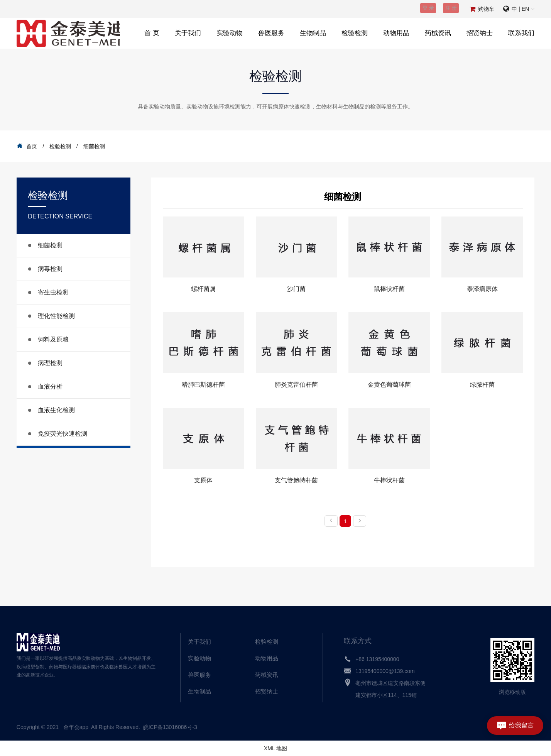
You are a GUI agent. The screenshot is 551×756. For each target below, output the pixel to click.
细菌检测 (50, 245)
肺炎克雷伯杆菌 (296, 385)
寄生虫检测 (53, 292)
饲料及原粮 (53, 339)
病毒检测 (50, 269)
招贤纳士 (480, 33)
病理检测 (50, 363)
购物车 (486, 9)
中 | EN (520, 9)
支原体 (203, 480)
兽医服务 (271, 33)
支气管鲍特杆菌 (296, 480)
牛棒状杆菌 (389, 480)
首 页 (152, 33)
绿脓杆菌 (482, 385)
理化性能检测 (56, 316)
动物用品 (396, 33)
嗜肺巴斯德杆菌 (203, 385)
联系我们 (521, 33)
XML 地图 (275, 748)
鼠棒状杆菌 (389, 289)
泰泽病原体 (482, 289)
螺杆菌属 (203, 289)
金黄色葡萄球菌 (389, 385)
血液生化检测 (56, 410)
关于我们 (188, 33)
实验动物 (230, 33)
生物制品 (313, 33)
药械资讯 (438, 33)
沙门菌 (296, 289)
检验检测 (355, 33)
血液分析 (50, 386)
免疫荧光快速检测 (63, 434)
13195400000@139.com (385, 671)
